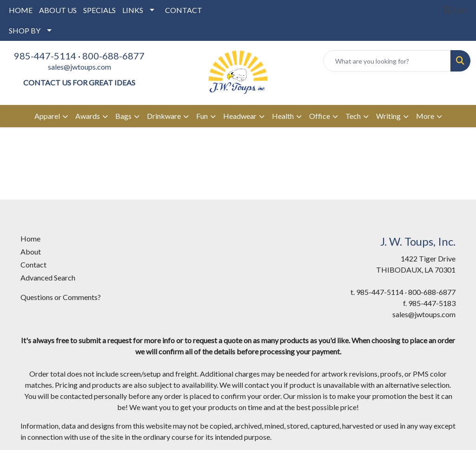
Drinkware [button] (164, 116)
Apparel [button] (47, 116)
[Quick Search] (387, 61)
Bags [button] (123, 116)
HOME (21, 10)
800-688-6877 (113, 56)
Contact (33, 264)
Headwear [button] (240, 116)
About (31, 251)
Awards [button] (88, 116)
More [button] (425, 116)
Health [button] (283, 116)
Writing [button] (388, 116)
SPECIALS (99, 10)
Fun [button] (202, 116)
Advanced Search (48, 277)
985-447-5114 (45, 56)
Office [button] (320, 116)
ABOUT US (58, 10)
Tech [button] (353, 116)
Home (30, 238)
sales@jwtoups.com (79, 67)
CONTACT (184, 10)
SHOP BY (25, 30)
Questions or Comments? (61, 297)
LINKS (133, 10)
